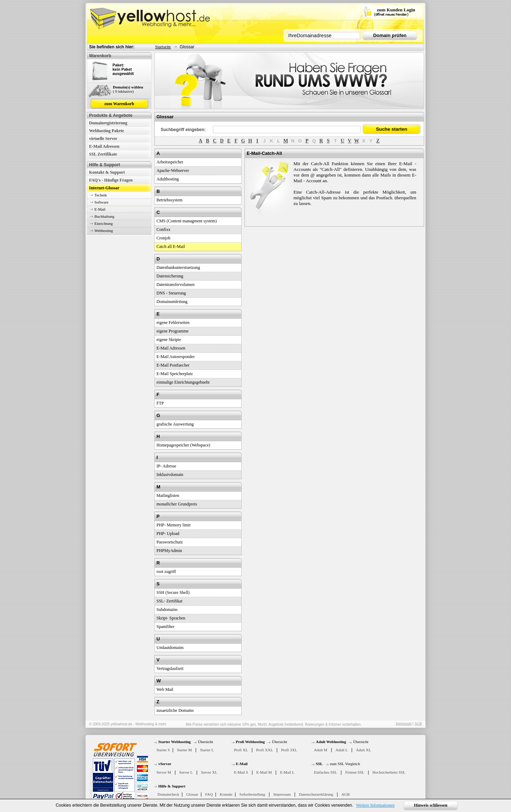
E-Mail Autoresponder (176, 357)
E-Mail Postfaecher (173, 365)
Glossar (192, 794)
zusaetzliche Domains (175, 710)
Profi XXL (265, 750)
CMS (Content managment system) (187, 221)
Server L (186, 772)
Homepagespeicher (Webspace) (183, 445)
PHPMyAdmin (169, 551)
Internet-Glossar (104, 188)
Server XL (209, 772)
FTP (160, 403)
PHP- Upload (168, 534)
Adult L (342, 750)
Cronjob (163, 238)
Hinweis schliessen (430, 805)
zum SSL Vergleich (345, 764)
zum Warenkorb (119, 104)
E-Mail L (287, 772)
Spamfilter (166, 627)
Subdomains (167, 610)
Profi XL (241, 750)
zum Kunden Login (396, 10)
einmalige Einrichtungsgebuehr (183, 382)
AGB (418, 723)
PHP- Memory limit (174, 525)
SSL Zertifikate (103, 154)
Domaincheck (168, 794)
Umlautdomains (170, 648)
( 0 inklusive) (123, 91)
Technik (101, 195)
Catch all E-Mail (171, 247)
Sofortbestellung (252, 794)
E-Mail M (264, 772)
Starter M (185, 750)
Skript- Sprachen (171, 618)
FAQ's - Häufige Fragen (111, 180)
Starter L (207, 750)
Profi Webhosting (251, 742)
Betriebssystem (169, 200)
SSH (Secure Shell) (173, 592)
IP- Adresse (166, 466)
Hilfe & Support (172, 786)
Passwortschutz (170, 542)
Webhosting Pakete (106, 131)
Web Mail (165, 689)
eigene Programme (172, 331)
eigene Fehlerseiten (173, 323)
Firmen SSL (355, 772)
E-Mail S (241, 772)
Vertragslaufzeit (170, 668)
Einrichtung (104, 223)
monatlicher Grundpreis (177, 504)
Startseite (163, 47)
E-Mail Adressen (104, 146)
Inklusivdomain (170, 475)
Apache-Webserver (173, 170)
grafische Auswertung (175, 424)
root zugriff (166, 572)
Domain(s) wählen (128, 87)
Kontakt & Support (107, 172)
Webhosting (104, 231)
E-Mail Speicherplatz (175, 374)
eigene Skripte (169, 340)
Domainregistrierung (108, 123)
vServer (165, 764)
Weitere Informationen (375, 805)
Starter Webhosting (175, 742)
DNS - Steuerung (171, 293)
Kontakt (226, 794)
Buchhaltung (104, 216)
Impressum (403, 723)
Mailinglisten (168, 496)
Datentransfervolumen (175, 285)
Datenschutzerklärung (316, 794)
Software (101, 202)
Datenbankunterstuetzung (178, 267)
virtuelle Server (103, 139)
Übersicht (206, 742)
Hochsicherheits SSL (389, 772)
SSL (319, 764)
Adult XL (363, 750)
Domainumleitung (172, 302)
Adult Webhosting (331, 742)
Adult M (321, 750)
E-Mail (100, 209)
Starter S (163, 750)
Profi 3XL (289, 750)
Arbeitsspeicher (170, 162)
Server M (164, 772)
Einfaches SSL (326, 772)
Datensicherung (170, 276)
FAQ (209, 794)
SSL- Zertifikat (169, 601)
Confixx (163, 229)
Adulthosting (168, 179)
